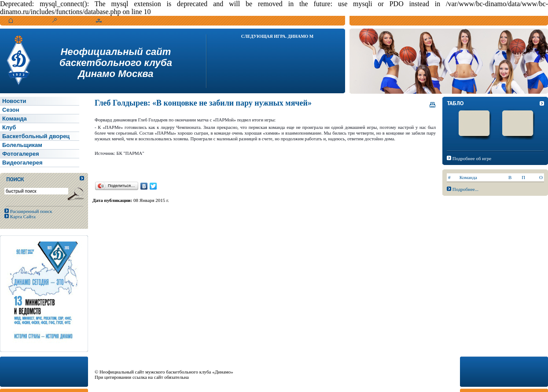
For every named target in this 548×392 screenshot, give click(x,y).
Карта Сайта (22, 216)
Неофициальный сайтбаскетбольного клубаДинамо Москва (116, 63)
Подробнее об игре (472, 158)
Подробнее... (465, 189)
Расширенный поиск (31, 211)
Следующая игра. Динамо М (278, 36)
